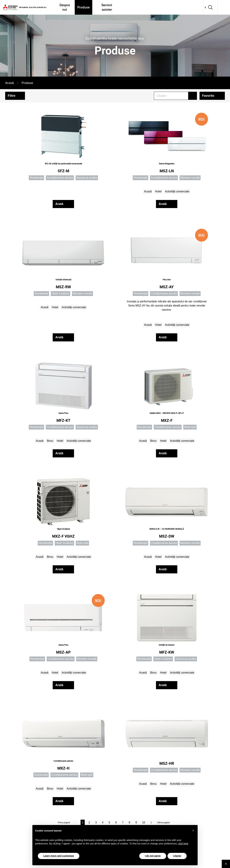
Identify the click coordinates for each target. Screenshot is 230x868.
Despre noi (65, 7)
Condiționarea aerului (60, 178)
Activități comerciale (177, 191)
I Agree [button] (177, 856)
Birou (50, 441)
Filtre (12, 96)
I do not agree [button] (153, 856)
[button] (193, 830)
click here (183, 844)
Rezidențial (36, 178)
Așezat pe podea (87, 178)
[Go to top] (226, 864)
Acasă (9, 83)
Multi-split (190, 427)
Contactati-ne (190, 7)
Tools (172, 7)
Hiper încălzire (60, 293)
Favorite (208, 96)
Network (210, 7)
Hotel (158, 191)
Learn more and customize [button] (59, 856)
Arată (59, 204)
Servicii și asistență (107, 7)
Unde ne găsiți (136, 7)
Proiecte (157, 7)
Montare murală (190, 178)
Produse (83, 7)
